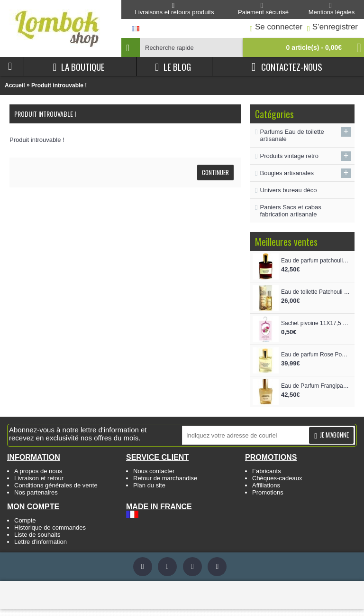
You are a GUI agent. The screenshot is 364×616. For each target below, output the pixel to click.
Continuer (215, 172)
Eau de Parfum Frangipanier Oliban (315, 386)
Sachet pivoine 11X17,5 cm (315, 323)
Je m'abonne (331, 435)
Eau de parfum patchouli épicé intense (315, 261)
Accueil (15, 85)
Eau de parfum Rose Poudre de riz (315, 355)
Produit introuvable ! (59, 85)
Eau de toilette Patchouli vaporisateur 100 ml (315, 292)
